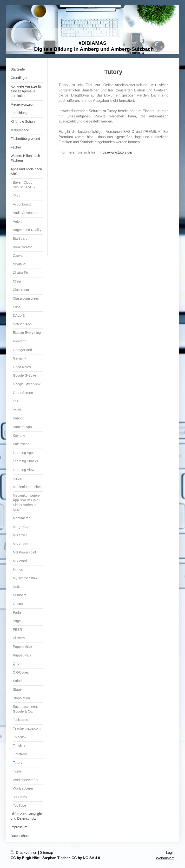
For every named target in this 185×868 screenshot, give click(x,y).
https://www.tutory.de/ (115, 152)
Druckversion (24, 852)
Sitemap (46, 852)
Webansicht (165, 858)
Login (170, 852)
